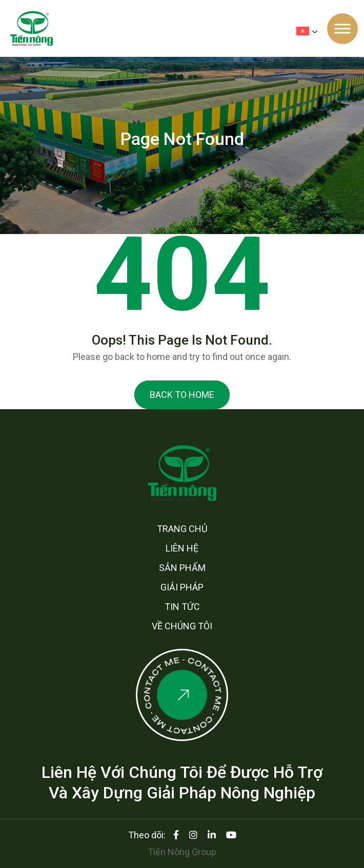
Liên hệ (182, 548)
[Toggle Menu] (342, 28)
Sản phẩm (182, 568)
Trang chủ (182, 529)
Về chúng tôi (182, 626)
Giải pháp (182, 587)
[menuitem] (309, 31)
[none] (309, 31)
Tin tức (182, 607)
